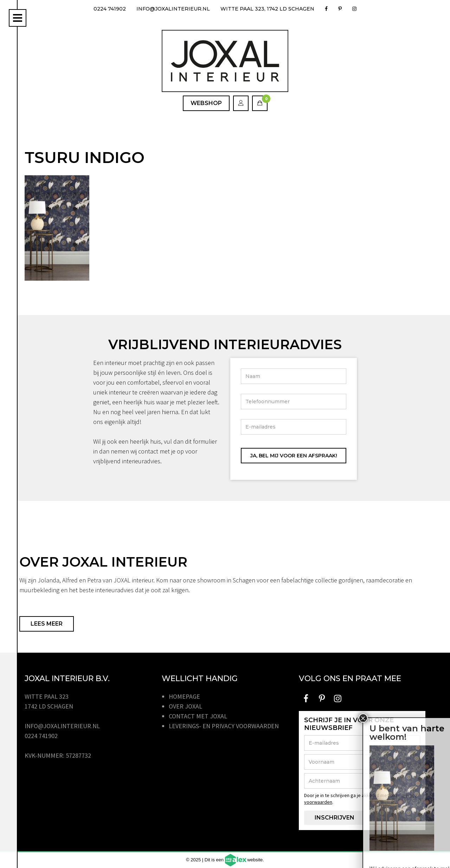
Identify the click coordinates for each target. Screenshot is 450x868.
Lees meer (47, 624)
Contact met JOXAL (198, 716)
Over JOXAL (185, 706)
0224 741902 (110, 9)
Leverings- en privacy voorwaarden (224, 726)
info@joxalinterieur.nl (173, 9)
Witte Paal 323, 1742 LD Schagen (267, 9)
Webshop (206, 103)
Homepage (184, 696)
